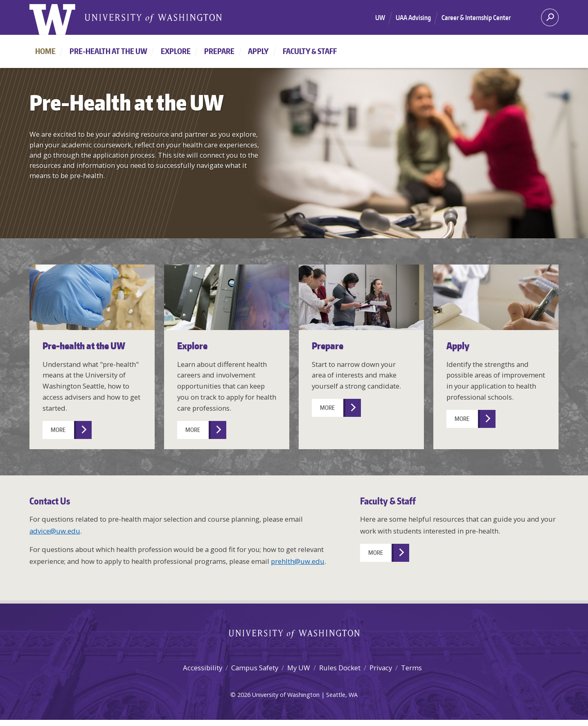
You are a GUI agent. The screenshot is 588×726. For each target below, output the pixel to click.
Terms (411, 668)
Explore (176, 51)
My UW (299, 668)
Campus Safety (255, 668)
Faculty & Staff (310, 51)
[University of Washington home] (52, 20)
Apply (258, 51)
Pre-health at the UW (108, 51)
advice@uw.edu (55, 531)
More (58, 430)
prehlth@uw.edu (298, 561)
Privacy (381, 668)
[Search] (550, 20)
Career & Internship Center (476, 18)
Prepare (219, 51)
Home (45, 51)
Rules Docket (340, 668)
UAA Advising (413, 18)
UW (380, 18)
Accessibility (203, 668)
